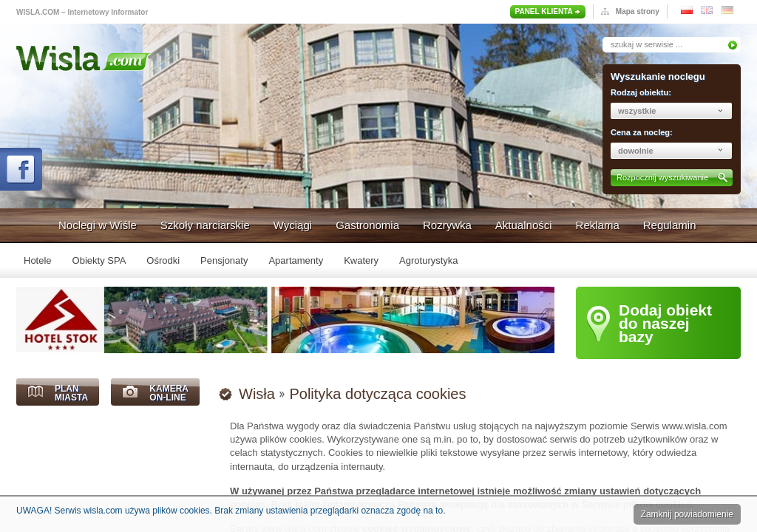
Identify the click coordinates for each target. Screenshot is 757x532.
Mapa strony (638, 11)
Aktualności (524, 225)
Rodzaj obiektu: (641, 92)
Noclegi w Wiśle (98, 225)
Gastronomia (367, 225)
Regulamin (670, 225)
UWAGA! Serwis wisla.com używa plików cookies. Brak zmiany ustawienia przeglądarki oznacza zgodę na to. (231, 511)
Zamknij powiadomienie (687, 514)
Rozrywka (447, 225)
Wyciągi (293, 225)
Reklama (598, 225)
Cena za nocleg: (642, 132)
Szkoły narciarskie (205, 225)
